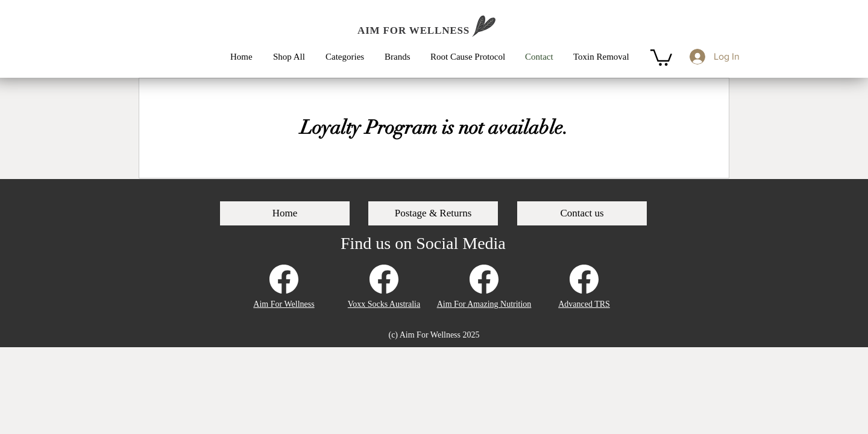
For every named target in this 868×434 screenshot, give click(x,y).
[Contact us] (582, 213)
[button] (349, 57)
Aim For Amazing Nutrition (484, 304)
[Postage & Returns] (433, 213)
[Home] (285, 213)
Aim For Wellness (284, 304)
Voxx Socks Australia (384, 304)
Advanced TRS (584, 304)
